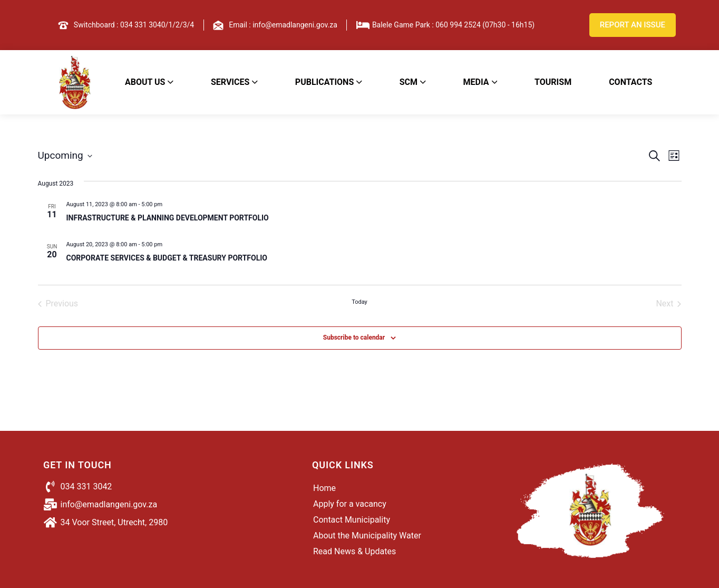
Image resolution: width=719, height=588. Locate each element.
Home (324, 488)
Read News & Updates (354, 551)
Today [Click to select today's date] (359, 302)
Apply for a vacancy (350, 504)
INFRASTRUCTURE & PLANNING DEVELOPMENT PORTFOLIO (168, 218)
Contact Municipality (352, 520)
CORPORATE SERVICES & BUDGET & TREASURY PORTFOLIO (167, 258)
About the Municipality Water (367, 536)
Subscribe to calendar (354, 338)
